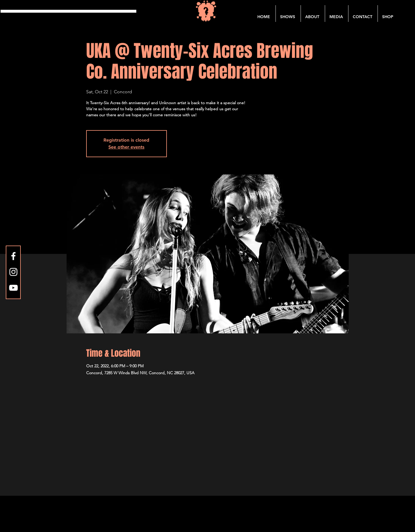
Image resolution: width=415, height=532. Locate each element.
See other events (126, 147)
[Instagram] (13, 272)
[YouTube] (13, 288)
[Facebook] (13, 256)
